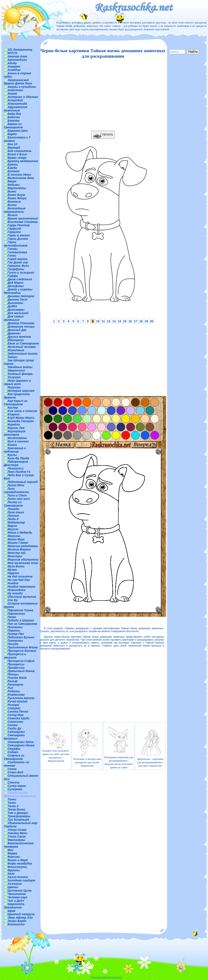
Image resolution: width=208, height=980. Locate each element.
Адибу (12, 63)
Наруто (13, 573)
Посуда (13, 644)
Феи (10, 850)
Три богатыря (18, 820)
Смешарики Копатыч (14, 737)
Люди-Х (13, 519)
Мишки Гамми (18, 543)
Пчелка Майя (17, 678)
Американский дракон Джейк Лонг (18, 82)
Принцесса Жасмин (22, 651)
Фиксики (14, 857)
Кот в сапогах (18, 441)
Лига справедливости (16, 490)
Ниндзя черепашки (21, 587)
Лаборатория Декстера (16, 463)
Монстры (15, 556)
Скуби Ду (14, 728)
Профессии (16, 668)
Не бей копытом (20, 576)
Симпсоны (15, 722)
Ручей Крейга (17, 701)
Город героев (17, 259)
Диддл (12, 306)
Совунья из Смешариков (14, 757)
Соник (12, 769)
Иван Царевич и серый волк (17, 382)
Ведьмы (14, 185)
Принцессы (16, 664)
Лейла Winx (16, 485)
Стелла (13, 782)
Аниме (12, 94)
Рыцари (13, 705)
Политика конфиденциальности (106, 977)
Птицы (13, 674)
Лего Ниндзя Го (19, 472)
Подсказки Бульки (21, 637)
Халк (11, 874)
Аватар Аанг (17, 56)
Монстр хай (17, 553)
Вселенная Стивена (23, 222)
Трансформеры (19, 816)
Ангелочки (15, 90)
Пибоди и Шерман (21, 620)
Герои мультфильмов (16, 244)
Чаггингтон (17, 894)
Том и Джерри (18, 813)
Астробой (15, 100)
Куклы (12, 455)
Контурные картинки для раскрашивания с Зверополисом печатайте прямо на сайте (119, 748)
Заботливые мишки (23, 354)
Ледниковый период (23, 482)
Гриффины (16, 269)
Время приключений (23, 218)
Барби (12, 134)
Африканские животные (16, 109)
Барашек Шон (18, 131)
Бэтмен (14, 171)
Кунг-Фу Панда (18, 458)
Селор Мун (16, 715)
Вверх (12, 181)
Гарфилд (14, 229)
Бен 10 (12, 144)
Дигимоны (15, 303)
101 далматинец (20, 50)
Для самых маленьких (14, 318)
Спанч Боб (15, 772)
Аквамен (14, 66)
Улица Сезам (17, 830)
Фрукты (14, 870)
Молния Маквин (19, 549)
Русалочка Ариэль (21, 698)
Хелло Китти (18, 877)
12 (109, 321)
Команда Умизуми (21, 421)
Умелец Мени (17, 833)
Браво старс (17, 158)
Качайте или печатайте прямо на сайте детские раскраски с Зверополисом (56, 748)
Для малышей (18, 313)
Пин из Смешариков (22, 624)
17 (136, 321)
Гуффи (13, 276)
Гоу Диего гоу (18, 262)
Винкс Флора (17, 198)
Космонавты (17, 438)
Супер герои (17, 786)
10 (98, 321)
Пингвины (15, 627)
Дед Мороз (15, 283)
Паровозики (16, 614)
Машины (14, 536)
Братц (13, 164)
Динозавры (16, 310)
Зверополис (16, 370)
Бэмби (12, 168)
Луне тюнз (16, 512)
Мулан (12, 570)
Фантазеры (16, 840)
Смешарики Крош (21, 742)
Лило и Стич (17, 495)
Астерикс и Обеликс (23, 97)
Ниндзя (13, 583)
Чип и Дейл (16, 901)
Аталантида (17, 104)
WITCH (12, 53)
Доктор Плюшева (21, 323)
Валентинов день (21, 178)
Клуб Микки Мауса (21, 418)
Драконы (14, 333)
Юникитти (16, 924)
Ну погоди (15, 593)
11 (103, 321)
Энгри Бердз (17, 921)
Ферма (12, 853)
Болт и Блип (17, 154)
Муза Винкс (16, 566)
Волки (12, 205)
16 (130, 321)
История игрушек (21, 391)
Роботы (14, 691)
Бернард (14, 148)
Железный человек (22, 347)
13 (114, 321)
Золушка (14, 377)
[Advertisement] (102, 95)
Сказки (13, 725)
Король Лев (16, 428)
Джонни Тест (18, 300)
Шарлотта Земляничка (14, 906)
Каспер (13, 408)
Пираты (14, 630)
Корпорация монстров (15, 433)
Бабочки (14, 117)
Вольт (13, 215)
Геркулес (14, 232)
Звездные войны (20, 367)
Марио (12, 526)
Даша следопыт (20, 279)
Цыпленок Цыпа (20, 891)
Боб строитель (20, 151)
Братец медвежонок (23, 161)
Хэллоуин (15, 884)
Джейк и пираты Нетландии (18, 291)
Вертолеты (17, 188)
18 (141, 321)
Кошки (12, 445)
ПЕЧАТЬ (103, 135)
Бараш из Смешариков (13, 126)
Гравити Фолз (18, 266)
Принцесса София (21, 661)
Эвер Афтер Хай (20, 918)
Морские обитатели (23, 560)
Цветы (13, 887)
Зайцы (12, 357)
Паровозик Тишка (20, 610)
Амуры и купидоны (22, 87)
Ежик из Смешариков (23, 343)
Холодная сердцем (21, 880)
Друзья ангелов (19, 337)
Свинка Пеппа (18, 712)
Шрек (11, 911)
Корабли (14, 424)
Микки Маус (16, 539)
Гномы (13, 249)
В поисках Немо (19, 175)
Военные (14, 202)
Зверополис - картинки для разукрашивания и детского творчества (150, 748)
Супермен (15, 789)
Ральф (13, 681)
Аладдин (14, 70)
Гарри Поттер (19, 225)
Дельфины (16, 286)
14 (119, 321)
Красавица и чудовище (15, 450)
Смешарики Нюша (21, 745)
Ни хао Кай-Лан (19, 580)
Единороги (16, 340)
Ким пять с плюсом (22, 411)
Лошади (13, 509)
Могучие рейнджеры (23, 546)
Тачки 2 (13, 806)
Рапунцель (15, 685)
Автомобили (17, 60)
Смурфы (14, 749)
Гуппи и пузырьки (21, 272)
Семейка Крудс (19, 718)
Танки (12, 799)
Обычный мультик (22, 597)
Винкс (12, 191)
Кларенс (14, 414)
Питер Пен (16, 634)
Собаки (13, 752)
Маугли (13, 529)
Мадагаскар (16, 522)
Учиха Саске (17, 836)
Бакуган (13, 121)
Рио (10, 688)
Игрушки (14, 387)
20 (152, 321)
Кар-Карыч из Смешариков (16, 403)
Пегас (12, 617)
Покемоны (15, 641)
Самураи (14, 708)
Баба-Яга (14, 114)
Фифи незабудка (20, 863)
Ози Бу (13, 600)
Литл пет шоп (19, 499)
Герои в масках (19, 235)
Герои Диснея (18, 239)
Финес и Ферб (18, 860)
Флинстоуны (17, 867)
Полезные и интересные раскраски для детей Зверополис (87, 748)
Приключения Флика (23, 647)
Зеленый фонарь (20, 374)
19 (146, 321)
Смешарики (16, 732)
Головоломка (17, 252)
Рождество (16, 695)
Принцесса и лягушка (15, 656)
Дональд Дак (17, 330)
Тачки (12, 803)
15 (125, 321)
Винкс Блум (16, 195)
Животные (16, 350)
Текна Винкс (17, 809)
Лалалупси (16, 468)
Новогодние (16, 590)
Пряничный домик (21, 671)
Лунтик (13, 516)
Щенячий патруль (21, 914)
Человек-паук (17, 897)
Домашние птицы (21, 327)
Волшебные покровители (15, 210)
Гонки (12, 256)
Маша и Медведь (20, 533)
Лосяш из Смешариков (13, 504)
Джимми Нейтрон (21, 296)
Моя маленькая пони (23, 563)
